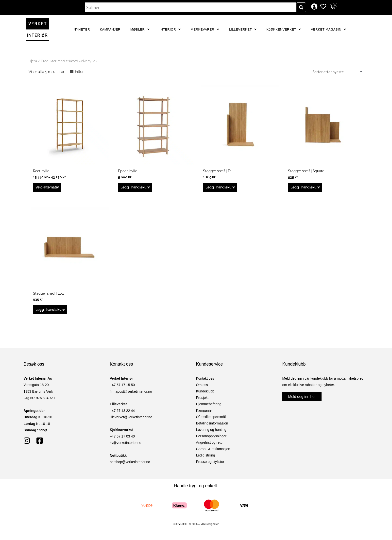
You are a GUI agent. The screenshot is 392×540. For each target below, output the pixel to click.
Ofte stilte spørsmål (211, 419)
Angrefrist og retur (210, 445)
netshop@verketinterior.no (130, 464)
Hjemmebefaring (209, 406)
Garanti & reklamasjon (213, 451)
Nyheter (82, 29)
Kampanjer (110, 29)
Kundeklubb (205, 393)
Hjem (33, 61)
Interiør (170, 29)
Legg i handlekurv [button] (137, 188)
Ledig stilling (206, 457)
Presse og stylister (210, 464)
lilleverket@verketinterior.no (131, 419)
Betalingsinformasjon (212, 425)
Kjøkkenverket (284, 29)
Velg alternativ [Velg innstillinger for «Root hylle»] (49, 188)
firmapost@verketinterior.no (131, 394)
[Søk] (301, 7)
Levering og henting (211, 432)
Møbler (140, 29)
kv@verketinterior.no (126, 445)
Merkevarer (205, 29)
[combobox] (190, 7)
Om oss (202, 387)
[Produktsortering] (337, 72)
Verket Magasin (329, 29)
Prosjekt (202, 400)
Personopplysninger (211, 438)
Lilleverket (243, 29)
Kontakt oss (205, 381)
